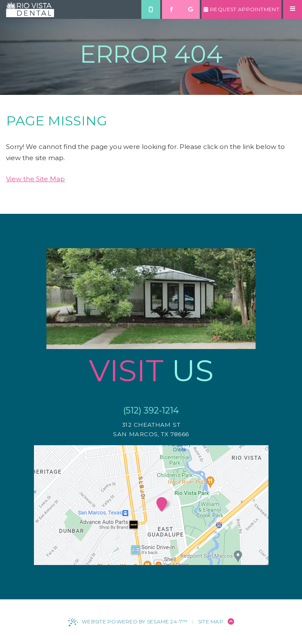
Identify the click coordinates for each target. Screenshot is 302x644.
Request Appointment (241, 9)
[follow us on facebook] (171, 9)
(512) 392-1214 (151, 410)
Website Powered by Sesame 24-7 (128, 622)
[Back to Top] (231, 622)
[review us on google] (190, 9)
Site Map (211, 621)
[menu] (293, 9)
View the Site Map (35, 179)
